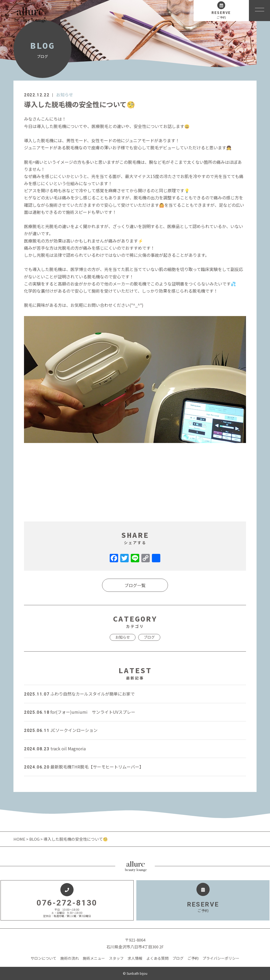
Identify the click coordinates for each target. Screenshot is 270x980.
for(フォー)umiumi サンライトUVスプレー (80, 712)
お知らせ (65, 95)
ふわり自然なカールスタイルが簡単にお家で (79, 694)
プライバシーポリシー (221, 958)
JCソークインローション (61, 730)
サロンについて (44, 958)
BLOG (34, 839)
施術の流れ (70, 958)
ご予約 (193, 958)
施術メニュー (94, 958)
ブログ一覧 (135, 585)
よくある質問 (157, 958)
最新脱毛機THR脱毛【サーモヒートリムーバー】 (84, 767)
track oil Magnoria (55, 748)
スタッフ (116, 958)
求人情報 (135, 958)
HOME (20, 839)
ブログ (149, 637)
